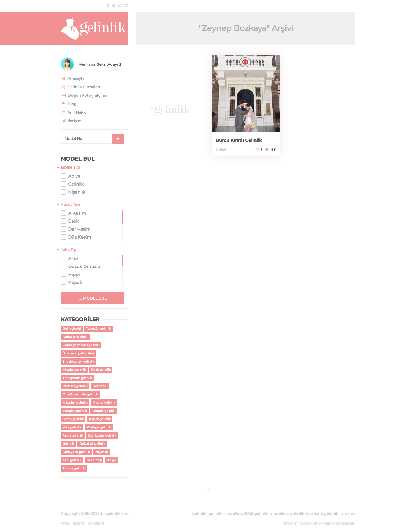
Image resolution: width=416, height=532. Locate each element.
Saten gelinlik (73, 419)
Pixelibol (327, 517)
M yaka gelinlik (74, 370)
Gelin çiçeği (72, 329)
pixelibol (96, 517)
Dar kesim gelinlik (102, 435)
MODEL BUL (92, 298)
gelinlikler (300, 507)
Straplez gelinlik (75, 411)
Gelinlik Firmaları (80, 87)
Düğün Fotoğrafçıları (84, 95)
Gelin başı (94, 460)
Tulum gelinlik (74, 468)
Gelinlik (68, 444)
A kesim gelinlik (75, 403)
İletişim (71, 121)
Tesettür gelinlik (98, 329)
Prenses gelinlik (75, 386)
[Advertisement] (170, 106)
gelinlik (199, 507)
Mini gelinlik (72, 460)
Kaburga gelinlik (75, 337)
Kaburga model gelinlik (81, 345)
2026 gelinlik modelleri (266, 507)
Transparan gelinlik (77, 378)
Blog (69, 104)
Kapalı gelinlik (100, 419)
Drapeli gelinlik (104, 411)
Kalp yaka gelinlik (76, 452)
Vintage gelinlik (99, 427)
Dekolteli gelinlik (92, 444)
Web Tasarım (73, 517)
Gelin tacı (100, 386)
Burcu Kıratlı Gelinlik (241, 140)
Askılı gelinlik (73, 435)
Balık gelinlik (101, 370)
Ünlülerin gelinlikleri (78, 353)
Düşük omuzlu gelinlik (80, 394)
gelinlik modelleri (225, 507)
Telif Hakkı (74, 112)
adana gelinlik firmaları (333, 507)
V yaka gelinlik (104, 403)
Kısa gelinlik (72, 427)
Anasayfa (73, 78)
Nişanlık (101, 452)
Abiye (111, 460)
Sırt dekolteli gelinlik (78, 361)
